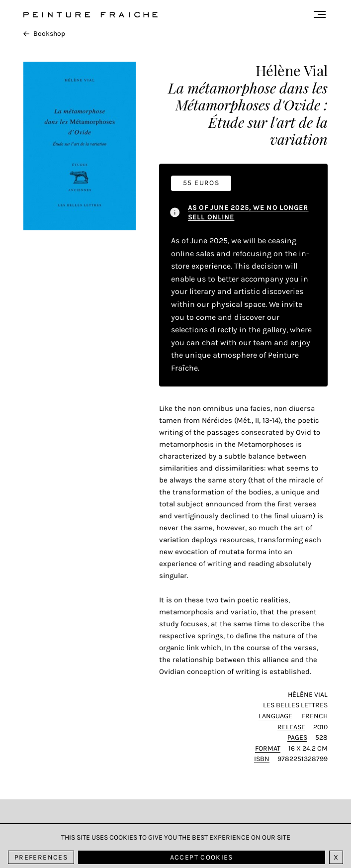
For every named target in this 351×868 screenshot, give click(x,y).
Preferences (41, 857)
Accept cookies (202, 857)
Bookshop (44, 34)
